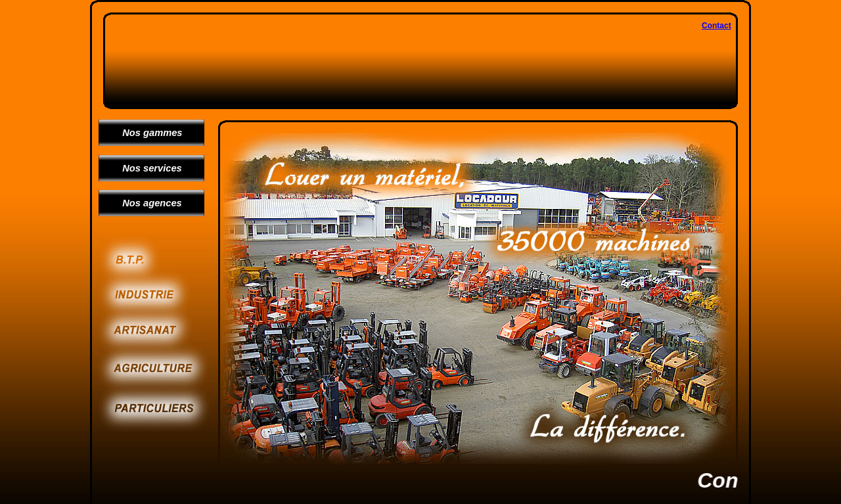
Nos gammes (147, 133)
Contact (716, 26)
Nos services (147, 168)
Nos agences (147, 203)
